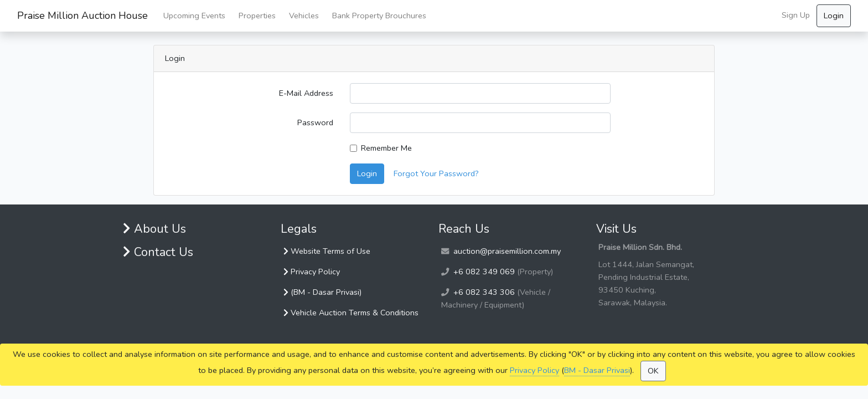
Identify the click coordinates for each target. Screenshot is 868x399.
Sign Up (796, 15)
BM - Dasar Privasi (597, 370)
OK (653, 371)
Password (315, 122)
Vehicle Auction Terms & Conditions (351, 313)
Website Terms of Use (327, 251)
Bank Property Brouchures (379, 16)
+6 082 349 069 (484, 272)
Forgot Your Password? (436, 173)
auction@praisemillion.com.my (507, 251)
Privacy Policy (534, 370)
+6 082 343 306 (484, 292)
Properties (257, 16)
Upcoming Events (194, 16)
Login (834, 16)
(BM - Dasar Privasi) (322, 292)
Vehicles (304, 16)
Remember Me (386, 148)
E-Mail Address (306, 93)
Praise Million (82, 16)
